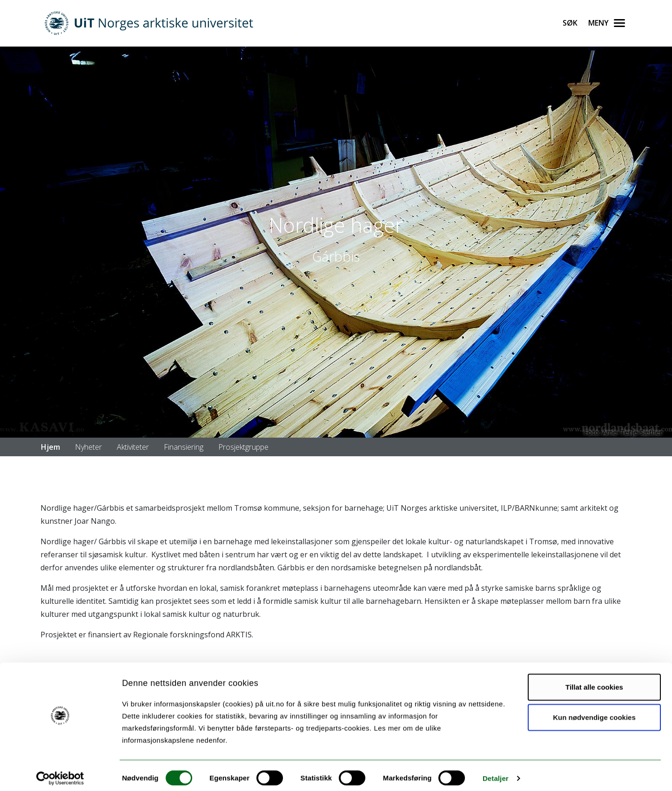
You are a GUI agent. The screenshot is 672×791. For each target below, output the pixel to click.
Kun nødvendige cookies (594, 712)
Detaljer (496, 773)
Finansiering (184, 447)
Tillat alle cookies (594, 681)
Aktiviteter (133, 447)
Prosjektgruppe (243, 447)
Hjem (50, 447)
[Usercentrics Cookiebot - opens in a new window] (60, 773)
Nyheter (88, 447)
